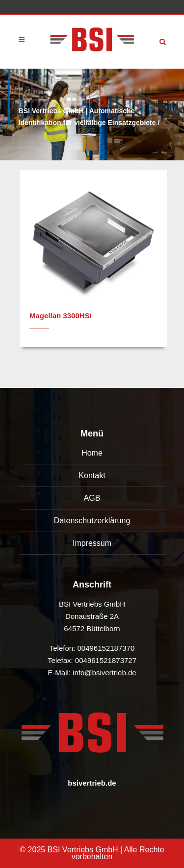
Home (92, 453)
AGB (92, 498)
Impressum (92, 543)
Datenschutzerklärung (92, 521)
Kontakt (92, 475)
